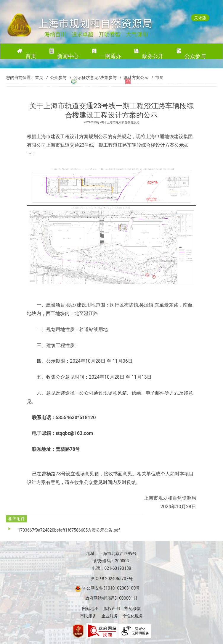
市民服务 (88, 616)
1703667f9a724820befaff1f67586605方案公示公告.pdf (69, 530)
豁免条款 (133, 609)
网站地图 (90, 609)
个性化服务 (133, 616)
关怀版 (200, 18)
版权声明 (112, 609)
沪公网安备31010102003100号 (111, 588)
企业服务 (110, 616)
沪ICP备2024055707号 (111, 579)
